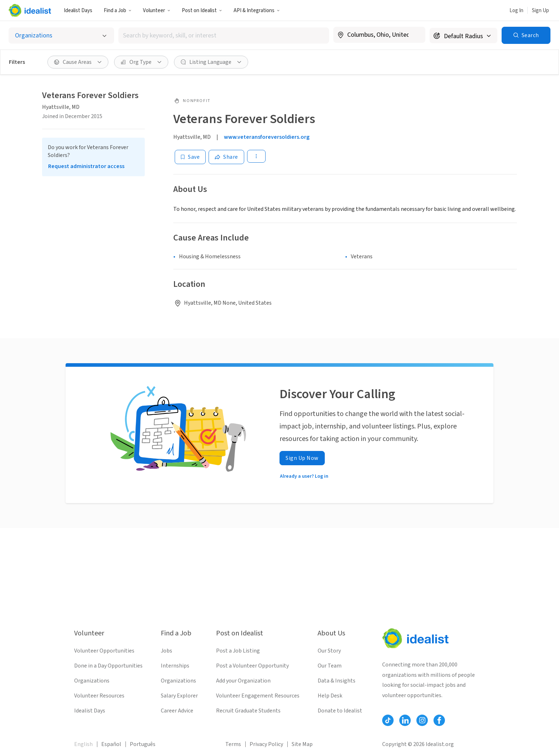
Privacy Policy (266, 744)
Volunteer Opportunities (104, 651)
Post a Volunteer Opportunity (252, 666)
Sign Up (540, 11)
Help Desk (330, 696)
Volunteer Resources (99, 696)
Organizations (92, 681)
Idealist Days (78, 11)
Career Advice (177, 711)
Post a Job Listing (238, 651)
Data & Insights (337, 681)
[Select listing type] (61, 35)
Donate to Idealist (340, 711)
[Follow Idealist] (388, 720)
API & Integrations (257, 11)
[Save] (190, 157)
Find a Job (118, 11)
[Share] (226, 157)
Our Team (330, 666)
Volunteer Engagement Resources (258, 696)
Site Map (302, 744)
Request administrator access (86, 166)
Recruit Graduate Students (248, 711)
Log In (516, 11)
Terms (233, 744)
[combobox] (224, 35)
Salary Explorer (179, 696)
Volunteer (157, 11)
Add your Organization (243, 681)
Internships (175, 666)
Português (143, 744)
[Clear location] (415, 35)
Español (111, 744)
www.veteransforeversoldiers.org (267, 137)
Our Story (329, 651)
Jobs (166, 651)
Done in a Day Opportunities (108, 666)
